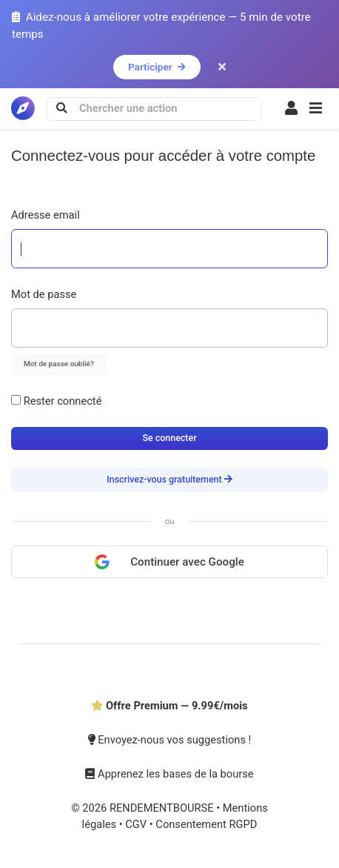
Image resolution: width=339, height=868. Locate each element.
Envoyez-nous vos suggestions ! (170, 740)
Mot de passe (44, 294)
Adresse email (46, 215)
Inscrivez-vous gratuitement (169, 479)
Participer (157, 67)
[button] (316, 109)
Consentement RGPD (206, 824)
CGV (137, 824)
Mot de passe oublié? (59, 364)
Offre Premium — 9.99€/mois (169, 706)
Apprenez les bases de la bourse (169, 774)
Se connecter (169, 438)
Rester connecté (56, 401)
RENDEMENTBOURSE (163, 808)
